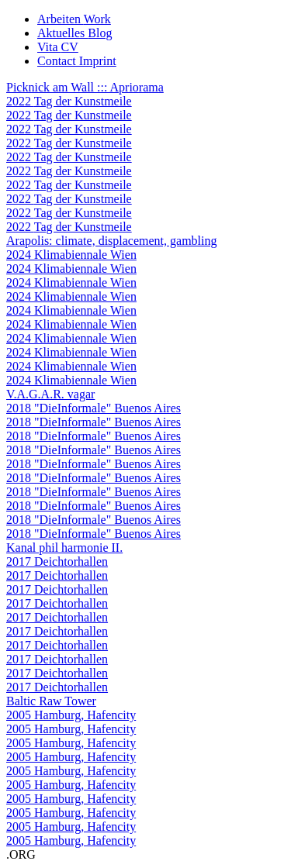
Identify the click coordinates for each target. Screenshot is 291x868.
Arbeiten (74, 19)
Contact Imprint (77, 61)
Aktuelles (74, 33)
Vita (58, 47)
